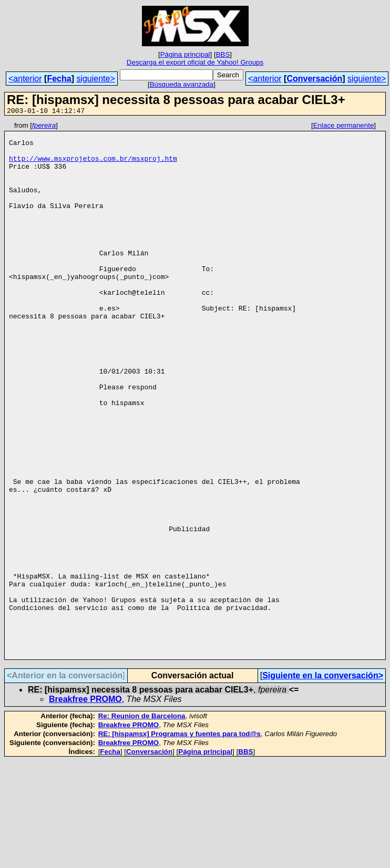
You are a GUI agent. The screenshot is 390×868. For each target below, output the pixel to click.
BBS (223, 54)
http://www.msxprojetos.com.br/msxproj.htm (93, 166)
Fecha (59, 79)
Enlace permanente (344, 127)
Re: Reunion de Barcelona (142, 823)
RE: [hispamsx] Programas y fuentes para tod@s (179, 841)
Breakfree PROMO (85, 806)
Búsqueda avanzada (182, 84)
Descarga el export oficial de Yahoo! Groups (195, 62)
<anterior (25, 79)
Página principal (185, 54)
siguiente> (95, 79)
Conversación (314, 79)
